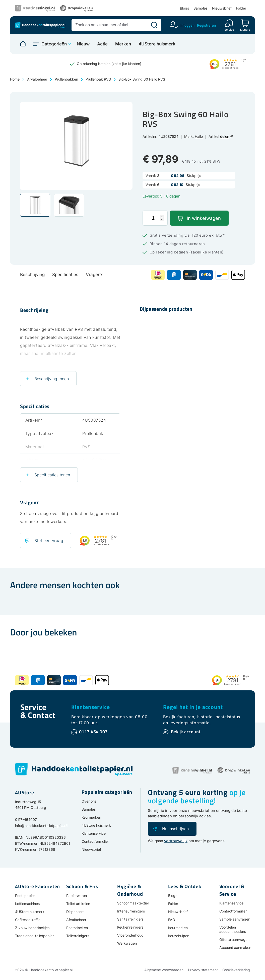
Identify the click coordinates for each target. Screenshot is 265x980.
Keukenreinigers (130, 927)
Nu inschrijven (175, 829)
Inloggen (187, 25)
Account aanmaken (235, 948)
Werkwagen (127, 943)
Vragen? (94, 275)
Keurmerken (91, 817)
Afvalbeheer (37, 79)
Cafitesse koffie (28, 920)
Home (15, 79)
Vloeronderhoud (130, 935)
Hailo (199, 136)
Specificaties (65, 275)
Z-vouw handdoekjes (32, 928)
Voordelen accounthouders (233, 929)
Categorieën (54, 44)
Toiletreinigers (78, 936)
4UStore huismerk (157, 44)
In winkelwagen (204, 218)
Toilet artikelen (78, 904)
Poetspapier (25, 896)
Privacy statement (203, 970)
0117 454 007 (93, 732)
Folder (241, 8)
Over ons (89, 801)
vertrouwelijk (176, 841)
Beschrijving (32, 275)
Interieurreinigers (131, 911)
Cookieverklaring (236, 970)
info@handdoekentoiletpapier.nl (41, 826)
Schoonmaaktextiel (133, 903)
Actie (102, 44)
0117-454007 (26, 820)
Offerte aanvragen (234, 939)
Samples (201, 8)
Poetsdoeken (77, 928)
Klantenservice (91, 707)
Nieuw (83, 44)
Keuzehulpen (179, 936)
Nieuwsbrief (222, 8)
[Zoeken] (154, 25)
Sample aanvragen (235, 919)
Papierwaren (77, 896)
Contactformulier (95, 841)
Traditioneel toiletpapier (34, 936)
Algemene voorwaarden (164, 970)
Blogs (184, 8)
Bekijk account (186, 732)
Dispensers (75, 912)
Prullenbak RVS (98, 79)
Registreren (206, 25)
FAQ (172, 920)
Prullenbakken (66, 79)
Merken (123, 44)
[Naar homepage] (23, 44)
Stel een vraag (49, 541)
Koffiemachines (27, 904)
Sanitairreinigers (130, 919)
